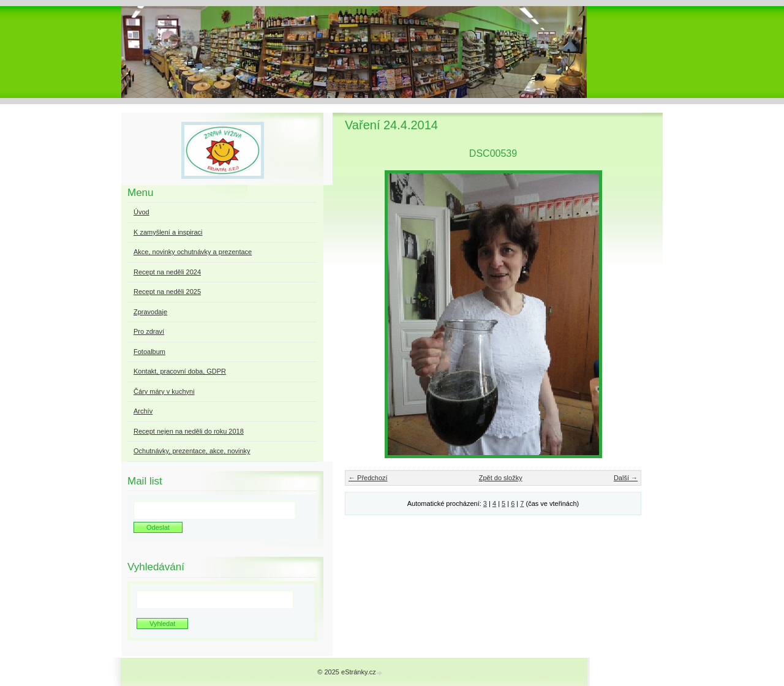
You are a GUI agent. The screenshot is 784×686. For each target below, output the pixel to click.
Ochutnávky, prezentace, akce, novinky (192, 451)
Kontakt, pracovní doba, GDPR (180, 371)
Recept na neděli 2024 (167, 272)
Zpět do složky (501, 478)
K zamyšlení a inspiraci (168, 232)
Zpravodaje (150, 312)
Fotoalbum (149, 352)
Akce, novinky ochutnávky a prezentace (193, 252)
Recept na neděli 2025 (167, 292)
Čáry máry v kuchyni (164, 391)
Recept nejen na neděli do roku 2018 (189, 431)
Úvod (141, 212)
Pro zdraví (149, 331)
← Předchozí (368, 478)
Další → (626, 478)
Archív (143, 411)
